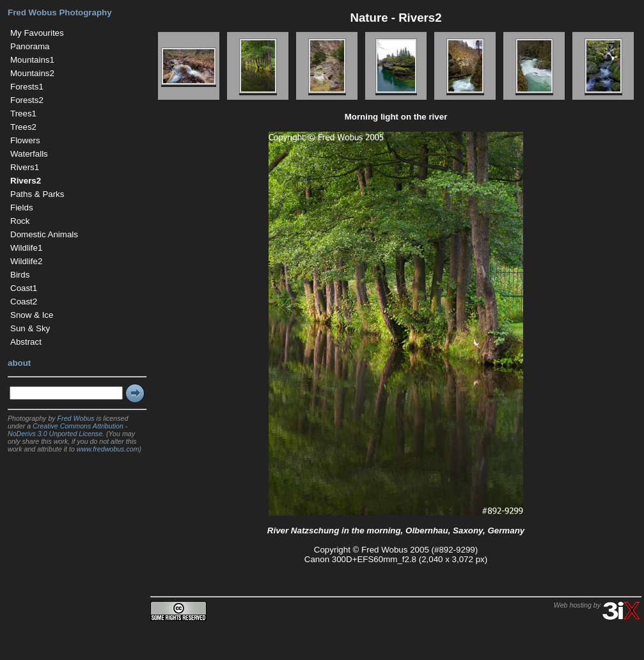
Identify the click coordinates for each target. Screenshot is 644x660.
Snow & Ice (32, 315)
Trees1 (23, 114)
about (19, 363)
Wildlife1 (26, 248)
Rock (20, 221)
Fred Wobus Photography (60, 12)
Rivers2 (26, 181)
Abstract (26, 342)
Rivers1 (25, 167)
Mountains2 (32, 73)
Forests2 (27, 100)
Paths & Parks (37, 194)
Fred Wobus (76, 418)
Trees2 (23, 127)
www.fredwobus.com (108, 449)
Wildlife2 (26, 261)
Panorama (30, 46)
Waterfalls (29, 154)
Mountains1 (32, 60)
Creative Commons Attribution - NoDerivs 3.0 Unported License (67, 430)
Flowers (25, 140)
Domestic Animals (44, 234)
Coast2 (24, 302)
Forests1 (27, 87)
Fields (22, 208)
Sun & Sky (30, 328)
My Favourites (37, 33)
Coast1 (24, 288)
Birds (20, 275)
